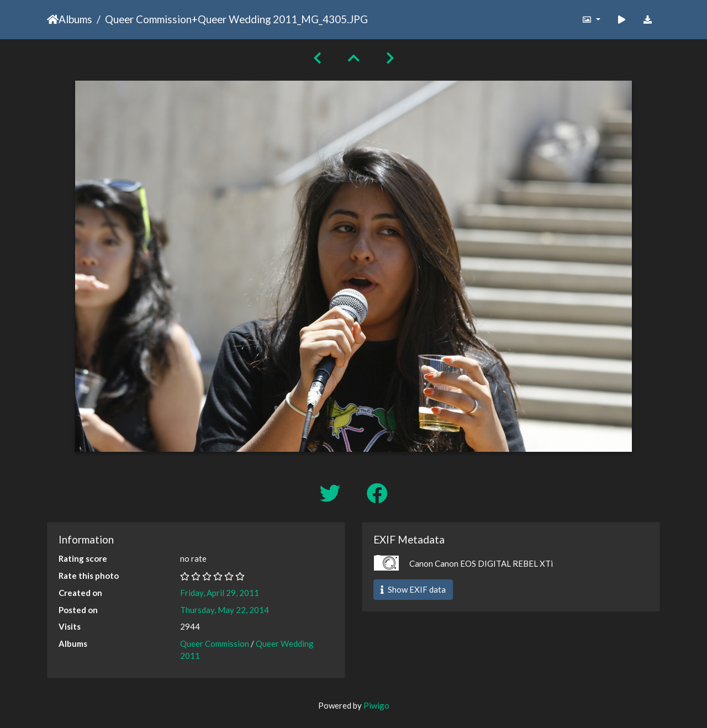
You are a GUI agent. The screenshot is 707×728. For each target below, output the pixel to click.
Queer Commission (148, 19)
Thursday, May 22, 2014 (225, 610)
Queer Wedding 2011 (247, 19)
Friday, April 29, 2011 (220, 593)
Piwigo (376, 705)
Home (53, 19)
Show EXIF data (413, 589)
